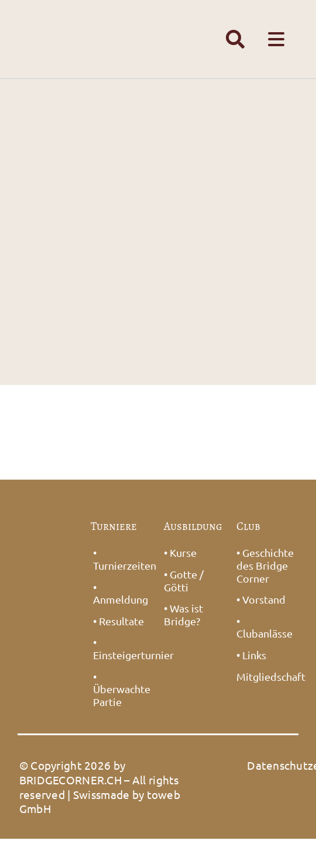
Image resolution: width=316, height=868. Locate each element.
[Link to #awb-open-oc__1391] (235, 39)
